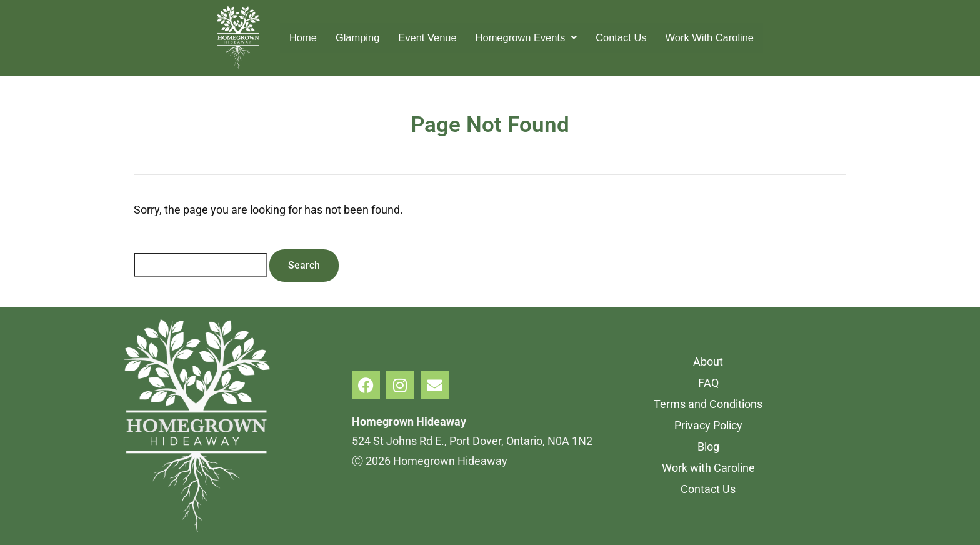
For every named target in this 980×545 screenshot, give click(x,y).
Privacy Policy (708, 425)
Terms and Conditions (708, 404)
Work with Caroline (708, 468)
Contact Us (627, 37)
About (708, 362)
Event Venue (420, 37)
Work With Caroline (722, 37)
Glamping (345, 37)
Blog (708, 447)
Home (287, 37)
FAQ (708, 383)
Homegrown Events (526, 37)
